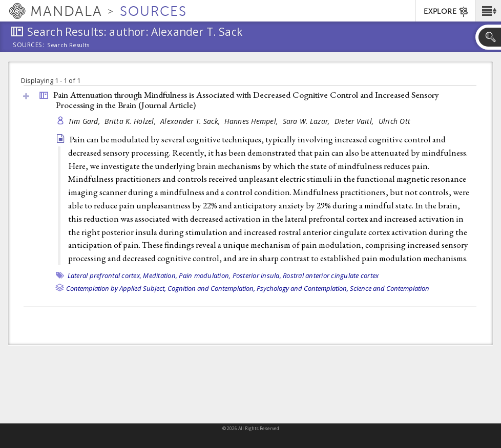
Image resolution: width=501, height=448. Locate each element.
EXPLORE (446, 12)
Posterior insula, (257, 275)
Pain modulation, (205, 275)
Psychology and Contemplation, (302, 288)
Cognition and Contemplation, (211, 288)
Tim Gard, (85, 121)
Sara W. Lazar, (307, 121)
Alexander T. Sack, (191, 121)
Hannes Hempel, (252, 121)
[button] (488, 11)
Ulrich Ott (395, 121)
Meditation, (160, 275)
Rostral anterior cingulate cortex (331, 275)
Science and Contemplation (390, 288)
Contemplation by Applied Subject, (116, 288)
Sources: (29, 46)
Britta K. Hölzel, (131, 121)
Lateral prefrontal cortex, (105, 275)
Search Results (68, 45)
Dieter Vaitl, (355, 121)
